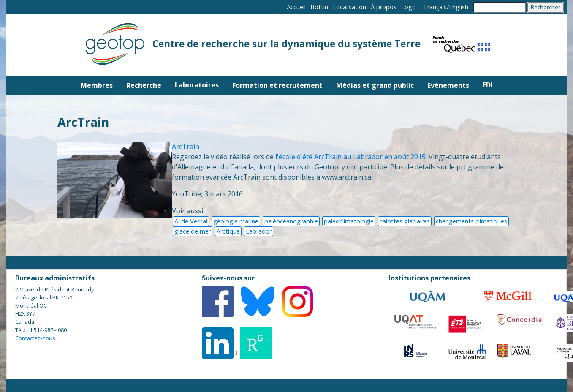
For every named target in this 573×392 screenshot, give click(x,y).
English (459, 7)
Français (435, 7)
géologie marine (236, 221)
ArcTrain (186, 147)
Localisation (349, 7)
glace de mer (193, 231)
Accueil (296, 7)
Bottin (319, 7)
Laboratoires (197, 85)
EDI (488, 85)
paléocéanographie (291, 221)
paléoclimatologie (349, 221)
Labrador (259, 231)
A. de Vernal (191, 221)
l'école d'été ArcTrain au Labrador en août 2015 (350, 157)
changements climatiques (471, 221)
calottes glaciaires (405, 221)
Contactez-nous (35, 338)
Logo (409, 7)
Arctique (228, 231)
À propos (384, 7)
